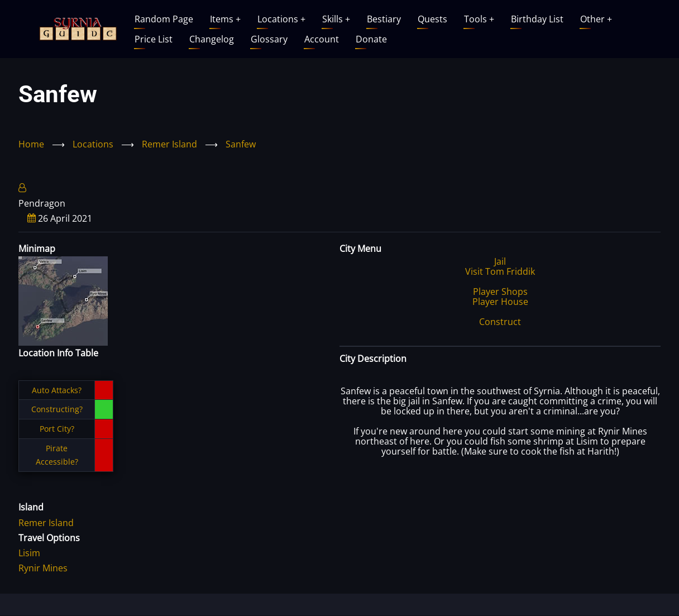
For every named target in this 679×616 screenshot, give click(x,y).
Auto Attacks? (57, 390)
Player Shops (500, 292)
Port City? (57, 429)
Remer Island (169, 144)
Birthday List (537, 19)
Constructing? (57, 409)
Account (322, 39)
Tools (479, 19)
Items (225, 19)
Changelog (212, 39)
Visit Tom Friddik (500, 271)
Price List (154, 39)
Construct (500, 322)
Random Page (164, 19)
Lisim (29, 553)
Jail (500, 261)
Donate (371, 39)
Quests (432, 19)
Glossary (269, 39)
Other (596, 19)
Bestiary (384, 19)
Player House (500, 302)
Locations (281, 19)
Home (31, 144)
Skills (336, 19)
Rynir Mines (43, 568)
